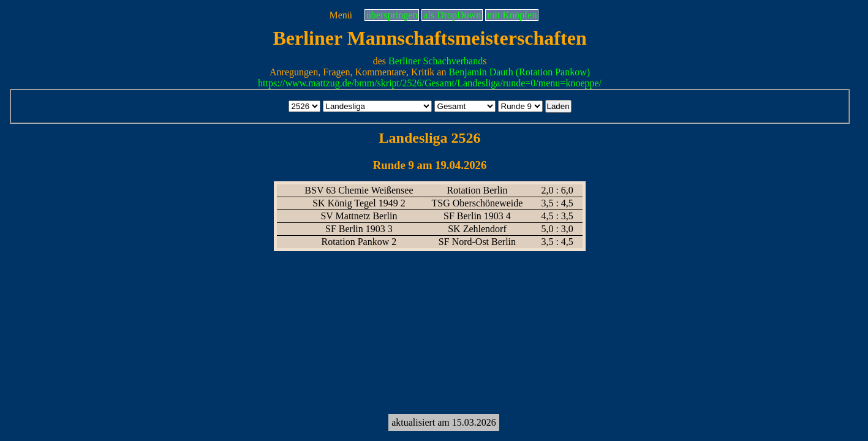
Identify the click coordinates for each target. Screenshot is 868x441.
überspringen (392, 15)
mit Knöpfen (512, 15)
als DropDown (452, 15)
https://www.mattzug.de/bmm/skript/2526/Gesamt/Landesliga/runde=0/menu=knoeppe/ (430, 83)
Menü (341, 15)
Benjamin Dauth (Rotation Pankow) (519, 72)
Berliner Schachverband (436, 61)
